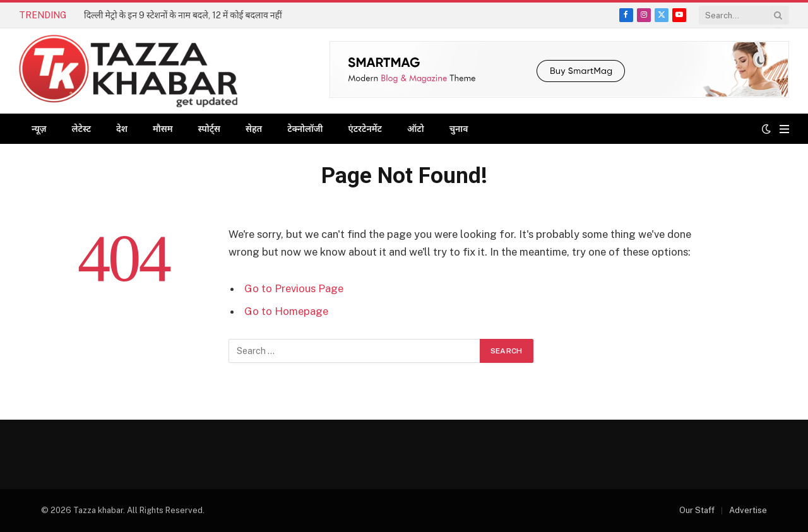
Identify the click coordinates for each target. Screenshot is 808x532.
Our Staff (697, 510)
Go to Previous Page (294, 288)
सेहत (254, 129)
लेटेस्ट (81, 129)
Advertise (748, 510)
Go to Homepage (286, 311)
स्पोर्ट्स (209, 129)
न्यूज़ (39, 129)
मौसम (163, 129)
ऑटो (416, 129)
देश (122, 129)
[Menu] (784, 129)
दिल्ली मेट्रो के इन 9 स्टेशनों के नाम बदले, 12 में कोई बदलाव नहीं (183, 15)
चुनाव (459, 129)
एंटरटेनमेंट (365, 129)
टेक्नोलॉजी (305, 129)
